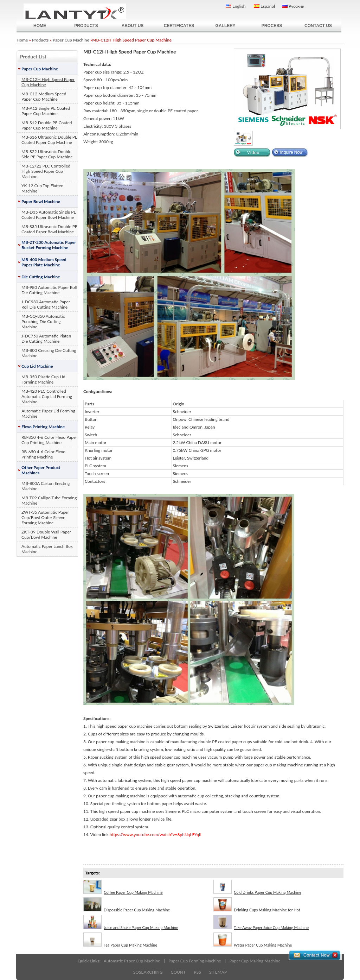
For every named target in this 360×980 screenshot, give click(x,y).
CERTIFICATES (179, 26)
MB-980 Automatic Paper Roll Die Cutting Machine (49, 290)
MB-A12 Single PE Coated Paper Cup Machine (46, 111)
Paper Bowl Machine (41, 201)
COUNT (178, 972)
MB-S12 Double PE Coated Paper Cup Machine (47, 125)
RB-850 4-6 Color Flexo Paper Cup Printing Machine (49, 440)
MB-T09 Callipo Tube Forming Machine (49, 500)
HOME (40, 26)
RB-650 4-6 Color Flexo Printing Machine (43, 454)
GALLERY (226, 26)
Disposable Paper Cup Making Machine (127, 905)
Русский (293, 6)
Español (264, 6)
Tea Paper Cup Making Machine (120, 940)
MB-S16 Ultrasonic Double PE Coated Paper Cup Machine (49, 140)
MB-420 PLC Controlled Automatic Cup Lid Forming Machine (47, 396)
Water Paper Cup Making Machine (253, 940)
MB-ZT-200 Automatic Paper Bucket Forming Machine (49, 245)
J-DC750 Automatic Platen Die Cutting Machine (46, 339)
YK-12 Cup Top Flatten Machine (42, 188)
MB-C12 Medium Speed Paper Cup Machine (44, 96)
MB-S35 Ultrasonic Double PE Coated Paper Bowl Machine (49, 229)
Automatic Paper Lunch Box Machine (47, 549)
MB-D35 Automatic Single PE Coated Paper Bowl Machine (49, 215)
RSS (197, 972)
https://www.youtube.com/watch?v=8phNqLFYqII (156, 834)
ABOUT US (133, 26)
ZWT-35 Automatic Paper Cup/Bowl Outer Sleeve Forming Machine (45, 517)
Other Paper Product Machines (41, 470)
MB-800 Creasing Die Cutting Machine (49, 353)
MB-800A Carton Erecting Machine (46, 486)
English (236, 6)
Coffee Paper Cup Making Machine (123, 887)
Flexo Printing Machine (43, 427)
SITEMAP (218, 972)
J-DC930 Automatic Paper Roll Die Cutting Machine (46, 304)
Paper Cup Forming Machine (195, 961)
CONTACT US (318, 26)
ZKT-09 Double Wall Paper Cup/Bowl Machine (46, 535)
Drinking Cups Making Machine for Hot (257, 905)
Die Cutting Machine (41, 277)
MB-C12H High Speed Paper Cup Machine (48, 82)
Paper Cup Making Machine (255, 961)
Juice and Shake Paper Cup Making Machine (131, 922)
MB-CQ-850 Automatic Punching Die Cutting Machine (43, 321)
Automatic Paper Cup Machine (132, 961)
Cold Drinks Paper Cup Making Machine (257, 887)
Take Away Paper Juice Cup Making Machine (261, 922)
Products (40, 40)
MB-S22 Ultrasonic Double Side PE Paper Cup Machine (47, 154)
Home (22, 40)
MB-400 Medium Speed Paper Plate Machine (44, 262)
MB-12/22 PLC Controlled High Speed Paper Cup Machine (46, 171)
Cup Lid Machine (37, 366)
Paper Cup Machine (71, 40)
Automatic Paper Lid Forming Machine (48, 413)
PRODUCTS (86, 26)
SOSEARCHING (148, 972)
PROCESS (272, 26)
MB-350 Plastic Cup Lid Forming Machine (43, 379)
